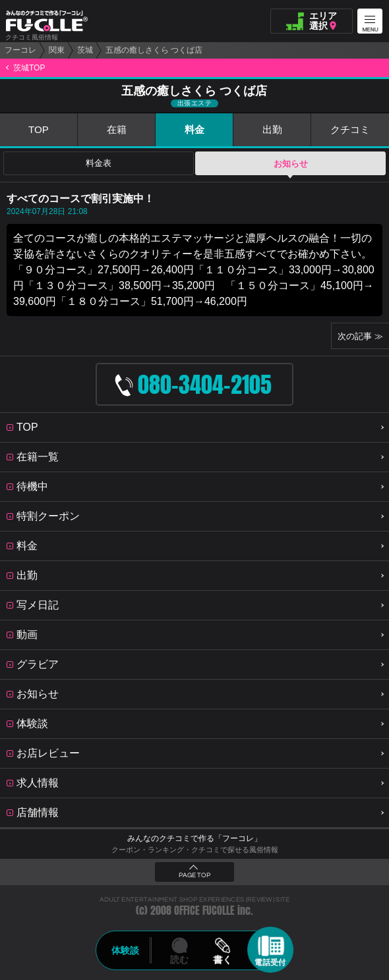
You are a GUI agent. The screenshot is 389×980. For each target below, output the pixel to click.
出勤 (272, 129)
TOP (39, 129)
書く (222, 960)
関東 (57, 50)
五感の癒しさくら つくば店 (154, 50)
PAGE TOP (194, 875)
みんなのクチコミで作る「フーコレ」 (194, 838)
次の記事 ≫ (360, 336)
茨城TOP (29, 68)
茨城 (85, 50)
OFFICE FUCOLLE (204, 911)
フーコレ (20, 50)
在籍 (117, 129)
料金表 (99, 164)
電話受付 (270, 962)
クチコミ (350, 129)
